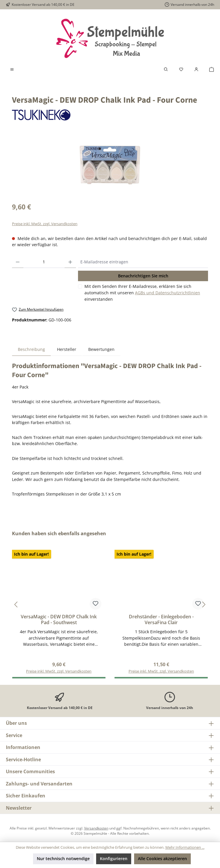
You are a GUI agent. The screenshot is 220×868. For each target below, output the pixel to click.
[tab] (31, 349)
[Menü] (12, 69)
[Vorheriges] (16, 604)
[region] (110, 165)
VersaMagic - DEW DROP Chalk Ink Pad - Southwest (59, 620)
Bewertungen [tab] (101, 349)
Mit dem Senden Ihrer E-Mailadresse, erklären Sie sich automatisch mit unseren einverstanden (142, 293)
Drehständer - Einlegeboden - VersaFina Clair (161, 620)
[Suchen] (166, 69)
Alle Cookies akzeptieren (162, 859)
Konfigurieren (114, 859)
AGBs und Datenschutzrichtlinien (168, 293)
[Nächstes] (204, 604)
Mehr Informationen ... (185, 847)
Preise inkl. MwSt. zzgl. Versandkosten (45, 224)
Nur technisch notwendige (63, 859)
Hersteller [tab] (67, 349)
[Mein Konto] (196, 69)
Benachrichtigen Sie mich (143, 276)
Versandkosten (96, 828)
